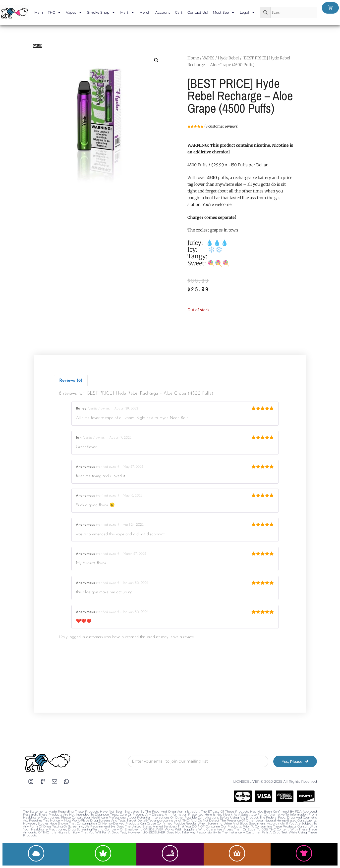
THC (54, 12)
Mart (127, 12)
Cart (179, 12)
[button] (156, 60)
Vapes (74, 12)
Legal (247, 12)
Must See (224, 12)
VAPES (208, 58)
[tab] (71, 380)
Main (39, 12)
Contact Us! (198, 12)
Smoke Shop (101, 12)
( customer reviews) (221, 126)
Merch (145, 12)
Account (163, 12)
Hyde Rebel (228, 58)
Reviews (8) (71, 381)
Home (193, 58)
